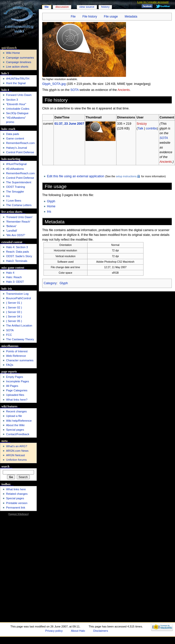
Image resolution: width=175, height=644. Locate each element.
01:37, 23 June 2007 (69, 124)
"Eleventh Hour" (16, 104)
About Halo (78, 631)
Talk (141, 128)
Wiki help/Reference (19, 421)
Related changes (17, 494)
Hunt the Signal (16, 83)
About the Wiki (15, 425)
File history (90, 17)
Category (50, 283)
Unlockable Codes (18, 109)
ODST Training (15, 187)
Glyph (51, 201)
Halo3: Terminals (17, 261)
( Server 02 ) (14, 307)
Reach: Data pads (17, 252)
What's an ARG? (16, 446)
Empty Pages (14, 377)
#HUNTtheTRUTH (18, 79)
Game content (15, 138)
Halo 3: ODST (15, 282)
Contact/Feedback (18, 434)
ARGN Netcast (15, 455)
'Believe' (11, 226)
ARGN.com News (17, 451)
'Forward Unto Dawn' (19, 217)
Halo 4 (10, 273)
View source (87, 7)
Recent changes (16, 411)
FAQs (10, 365)
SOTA (74, 90)
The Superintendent (19, 182)
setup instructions (126, 176)
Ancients (124, 90)
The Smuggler (15, 192)
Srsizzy (142, 124)
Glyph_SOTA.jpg (54, 84)
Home (51, 206)
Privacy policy (54, 631)
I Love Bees (14, 201)
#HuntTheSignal (16, 164)
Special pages (15, 430)
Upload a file (14, 416)
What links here (16, 489)
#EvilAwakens (15, 169)
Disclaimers (101, 631)
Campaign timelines (19, 62)
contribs (151, 128)
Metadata (131, 17)
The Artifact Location (19, 326)
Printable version (17, 503)
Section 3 (12, 100)
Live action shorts (17, 67)
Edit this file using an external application (76, 176)
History (105, 7)
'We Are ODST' (16, 235)
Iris (49, 212)
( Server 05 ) (14, 321)
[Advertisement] (18, 532)
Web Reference (16, 356)
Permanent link (15, 508)
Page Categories (17, 390)
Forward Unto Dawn (19, 95)
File (73, 17)
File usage (111, 17)
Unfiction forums (16, 460)
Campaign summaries (20, 58)
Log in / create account (153, 2)
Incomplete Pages (17, 381)
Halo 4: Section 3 (17, 247)
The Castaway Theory (20, 339)
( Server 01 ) (14, 303)
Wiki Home (13, 53)
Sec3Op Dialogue (17, 113)
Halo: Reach (14, 277)
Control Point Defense (20, 152)
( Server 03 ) (14, 312)
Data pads (12, 134)
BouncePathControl (18, 298)
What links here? (17, 400)
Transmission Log (17, 294)
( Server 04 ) (14, 316)
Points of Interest (17, 351)
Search (5, 466)
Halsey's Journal (16, 148)
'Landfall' (12, 231)
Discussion (62, 7)
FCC (9, 335)
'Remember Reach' (18, 222)
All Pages (12, 386)
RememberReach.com (20, 143)
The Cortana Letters (19, 205)
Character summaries (20, 360)
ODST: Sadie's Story (19, 256)
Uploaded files (15, 395)
